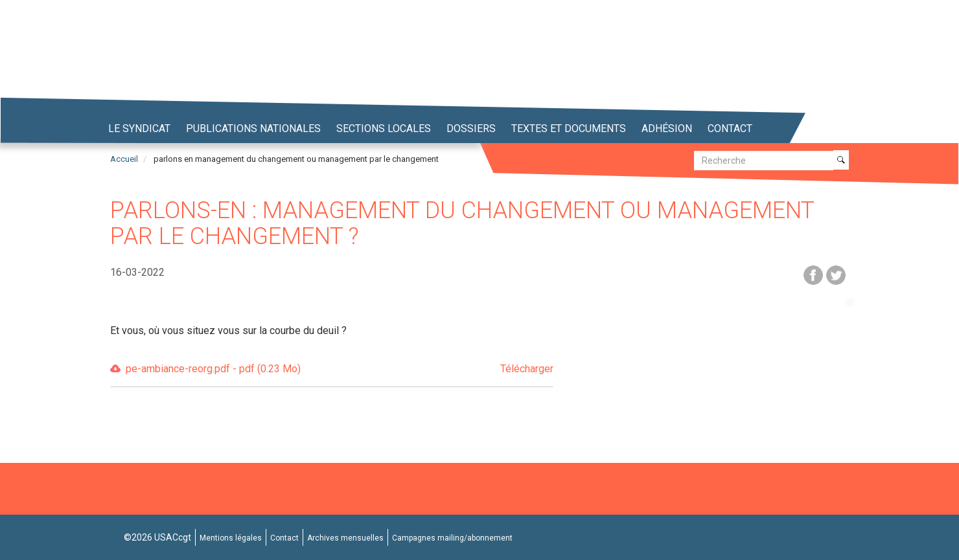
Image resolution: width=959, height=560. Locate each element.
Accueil (124, 159)
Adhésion (667, 129)
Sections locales (384, 129)
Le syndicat (139, 129)
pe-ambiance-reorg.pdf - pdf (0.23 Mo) (340, 369)
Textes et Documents (569, 129)
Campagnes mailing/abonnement (452, 538)
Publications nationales (253, 129)
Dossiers (471, 129)
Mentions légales (231, 538)
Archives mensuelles (345, 538)
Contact (730, 129)
